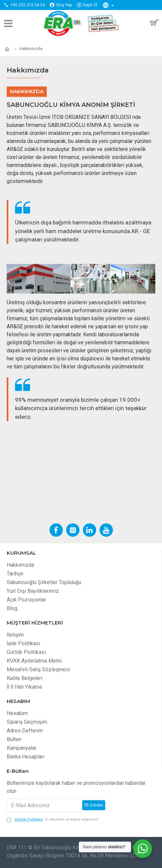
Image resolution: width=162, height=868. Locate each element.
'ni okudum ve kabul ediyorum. (53, 820)
